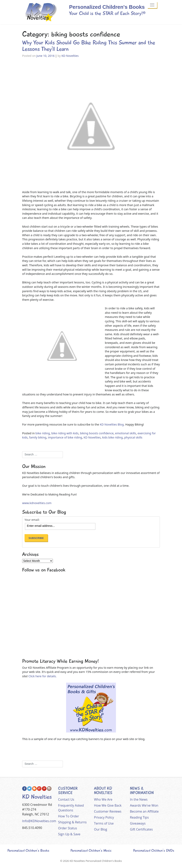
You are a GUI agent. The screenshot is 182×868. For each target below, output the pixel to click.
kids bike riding (112, 437)
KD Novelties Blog (112, 424)
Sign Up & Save (69, 834)
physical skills (133, 437)
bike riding (43, 433)
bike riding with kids (65, 433)
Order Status (68, 828)
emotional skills (126, 433)
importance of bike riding (65, 437)
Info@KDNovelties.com (39, 821)
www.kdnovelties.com (37, 503)
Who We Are (103, 799)
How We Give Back (108, 805)
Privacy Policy (104, 817)
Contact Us (66, 799)
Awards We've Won (144, 805)
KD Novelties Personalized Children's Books (96, 861)
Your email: (32, 520)
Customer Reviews (108, 811)
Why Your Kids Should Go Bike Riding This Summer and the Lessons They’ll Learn (89, 46)
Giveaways (138, 823)
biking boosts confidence (97, 433)
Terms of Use (104, 823)
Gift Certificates (141, 829)
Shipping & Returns (72, 822)
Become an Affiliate (144, 811)
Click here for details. (43, 676)
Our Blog (101, 829)
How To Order (69, 816)
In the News (139, 799)
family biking (38, 437)
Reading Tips (139, 817)
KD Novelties (70, 56)
